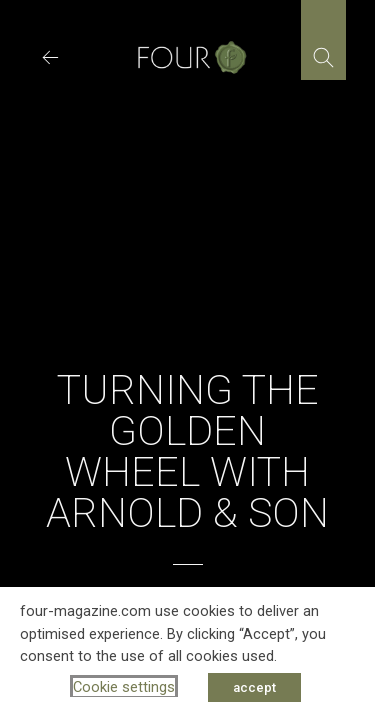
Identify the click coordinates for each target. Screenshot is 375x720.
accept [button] (254, 687)
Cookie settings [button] (124, 687)
